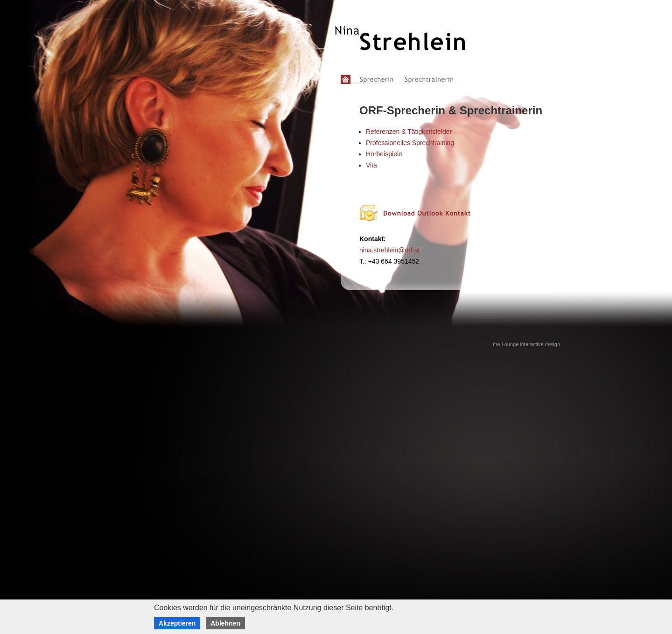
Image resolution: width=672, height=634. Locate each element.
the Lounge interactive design (526, 344)
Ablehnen (225, 623)
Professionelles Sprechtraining (410, 143)
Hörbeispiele (384, 154)
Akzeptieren (177, 623)
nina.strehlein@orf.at (389, 250)
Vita (371, 165)
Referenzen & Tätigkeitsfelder (409, 132)
